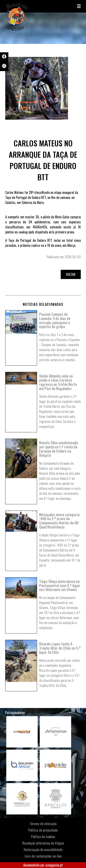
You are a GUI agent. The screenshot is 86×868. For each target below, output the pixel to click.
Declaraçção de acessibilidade (43, 850)
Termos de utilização (43, 824)
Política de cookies (43, 837)
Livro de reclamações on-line (43, 856)
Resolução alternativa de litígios (43, 843)
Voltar (71, 274)
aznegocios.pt (54, 865)
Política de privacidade (43, 830)
